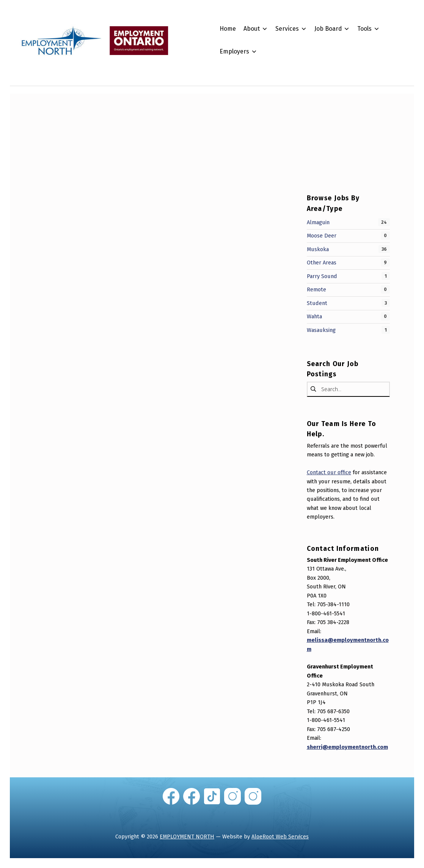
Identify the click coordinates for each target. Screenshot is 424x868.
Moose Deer (322, 236)
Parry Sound (322, 276)
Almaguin (318, 222)
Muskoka (318, 249)
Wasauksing (321, 330)
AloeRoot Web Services (280, 837)
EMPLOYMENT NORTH (187, 837)
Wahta (314, 316)
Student (317, 303)
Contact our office (329, 472)
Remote (316, 289)
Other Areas (322, 263)
